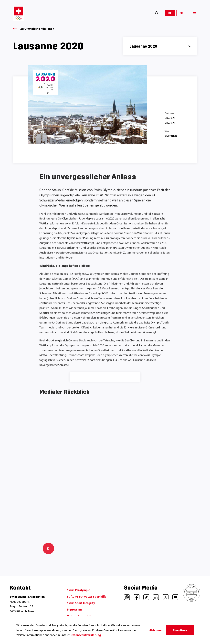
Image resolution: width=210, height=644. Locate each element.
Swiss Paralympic (78, 590)
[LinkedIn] (155, 596)
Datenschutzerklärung (86, 635)
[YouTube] (174, 596)
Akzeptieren (180, 630)
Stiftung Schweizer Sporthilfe (87, 596)
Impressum (74, 609)
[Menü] (194, 13)
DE (170, 13)
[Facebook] (135, 596)
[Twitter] (164, 596)
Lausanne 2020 (143, 46)
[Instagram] (126, 596)
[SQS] (192, 600)
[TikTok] (145, 596)
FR (181, 13)
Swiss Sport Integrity (81, 603)
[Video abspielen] (48, 550)
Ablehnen (156, 630)
